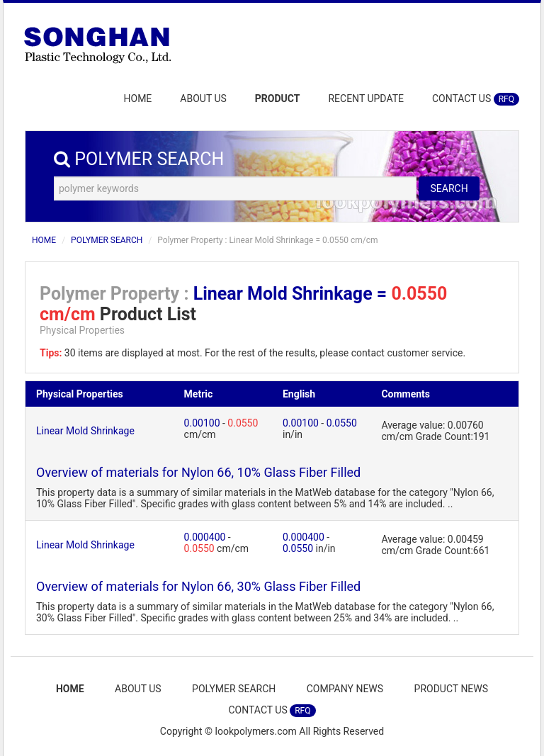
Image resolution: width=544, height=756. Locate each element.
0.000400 (205, 537)
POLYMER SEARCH (107, 240)
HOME (138, 98)
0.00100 (202, 423)
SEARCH (449, 188)
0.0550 (243, 423)
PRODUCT (278, 98)
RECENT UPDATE (366, 98)
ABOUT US (203, 98)
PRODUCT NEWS (452, 689)
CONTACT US (476, 99)
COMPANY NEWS (345, 689)
